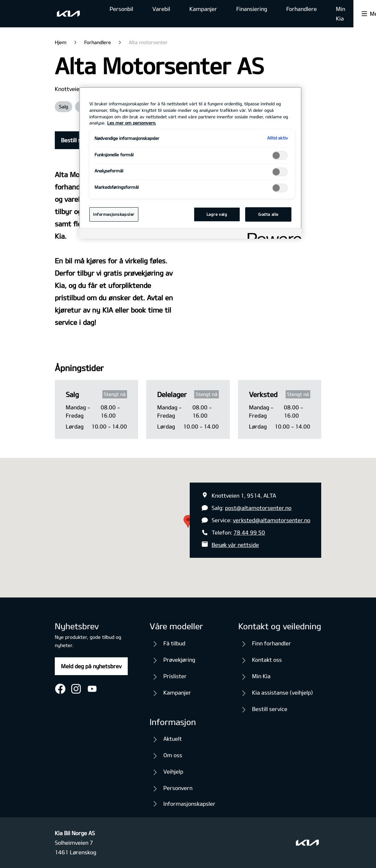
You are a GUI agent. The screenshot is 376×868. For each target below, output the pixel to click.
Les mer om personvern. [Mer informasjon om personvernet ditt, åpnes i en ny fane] (131, 123)
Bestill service (79, 140)
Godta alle (268, 214)
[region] (190, 163)
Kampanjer (203, 9)
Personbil (121, 9)
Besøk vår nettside (235, 545)
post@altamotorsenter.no (258, 508)
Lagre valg (217, 214)
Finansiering (252, 9)
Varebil (161, 9)
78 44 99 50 (249, 532)
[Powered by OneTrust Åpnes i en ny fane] (272, 234)
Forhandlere (302, 9)
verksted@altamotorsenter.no (272, 520)
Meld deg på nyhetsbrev (91, 666)
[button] (188, 521)
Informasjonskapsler (189, 804)
